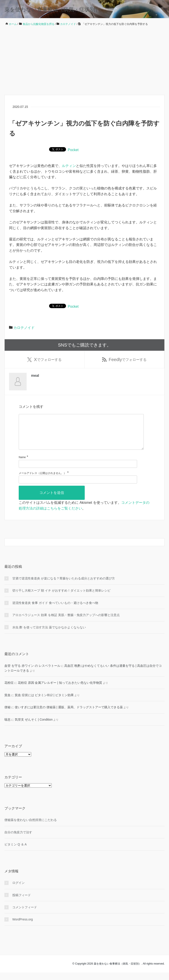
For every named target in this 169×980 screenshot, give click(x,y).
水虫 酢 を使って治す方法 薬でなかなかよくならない (49, 635)
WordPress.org (23, 927)
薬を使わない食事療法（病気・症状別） (52, 9)
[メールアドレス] (78, 487)
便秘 (7, 715)
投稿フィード (22, 903)
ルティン (69, 166)
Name (22, 465)
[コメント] (81, 436)
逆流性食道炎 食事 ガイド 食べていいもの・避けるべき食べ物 (55, 610)
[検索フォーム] (80, 550)
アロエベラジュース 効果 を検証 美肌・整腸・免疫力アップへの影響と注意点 (66, 622)
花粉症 (9, 690)
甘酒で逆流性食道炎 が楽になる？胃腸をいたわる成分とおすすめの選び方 (64, 586)
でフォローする (44, 360)
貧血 (7, 703)
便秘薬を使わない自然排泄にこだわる (31, 827)
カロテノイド (24, 328)
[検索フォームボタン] (161, 550)
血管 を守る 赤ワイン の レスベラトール (32, 673)
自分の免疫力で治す (18, 840)
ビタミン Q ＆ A (16, 852)
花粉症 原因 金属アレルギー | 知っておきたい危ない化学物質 (60, 690)
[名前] (78, 471)
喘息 (7, 727)
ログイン (18, 890)
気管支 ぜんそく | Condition (34, 727)
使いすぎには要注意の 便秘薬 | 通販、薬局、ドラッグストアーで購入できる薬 (69, 715)
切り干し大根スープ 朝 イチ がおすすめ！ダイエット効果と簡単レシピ (61, 598)
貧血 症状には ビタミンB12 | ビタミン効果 (44, 703)
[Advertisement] (84, 61)
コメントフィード (25, 915)
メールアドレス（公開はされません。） (42, 481)
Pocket (73, 150)
